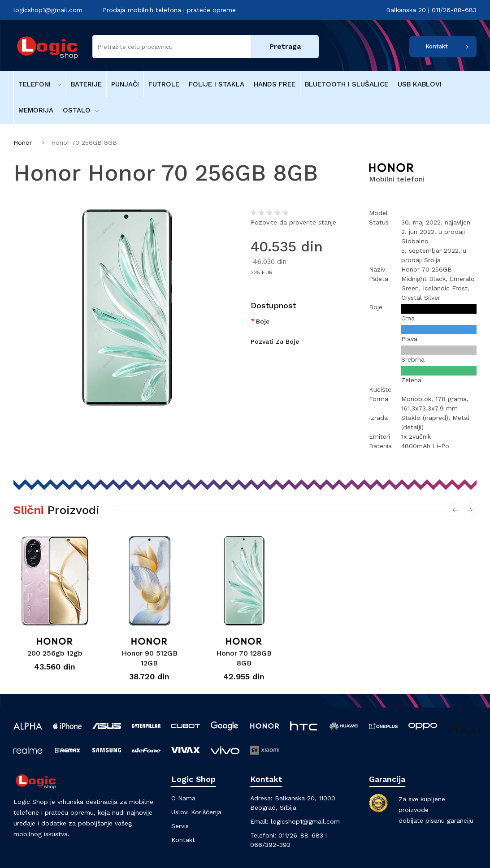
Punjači (125, 84)
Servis (180, 826)
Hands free (275, 84)
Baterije (86, 84)
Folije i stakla (217, 84)
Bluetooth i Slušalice (347, 84)
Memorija (36, 110)
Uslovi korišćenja (196, 812)
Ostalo (81, 110)
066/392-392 (270, 845)
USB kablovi (420, 84)
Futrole (164, 84)
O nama (183, 798)
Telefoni (40, 84)
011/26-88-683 (301, 835)
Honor (23, 143)
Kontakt (437, 46)
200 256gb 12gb (55, 653)
